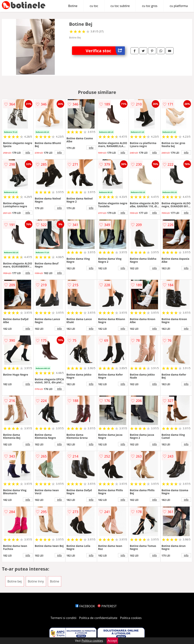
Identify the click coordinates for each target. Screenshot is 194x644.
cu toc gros (150, 6)
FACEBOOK (85, 606)
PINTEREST (107, 606)
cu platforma (179, 6)
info (28, 152)
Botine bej (14, 581)
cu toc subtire (120, 6)
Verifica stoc (105, 51)
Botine (73, 6)
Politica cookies (131, 618)
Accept (112, 641)
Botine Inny (36, 581)
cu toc (94, 6)
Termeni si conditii (64, 618)
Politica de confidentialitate (98, 618)
